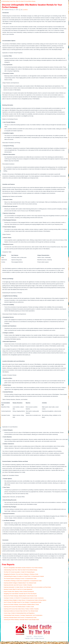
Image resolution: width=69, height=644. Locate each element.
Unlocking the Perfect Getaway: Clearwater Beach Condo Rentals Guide (21, 620)
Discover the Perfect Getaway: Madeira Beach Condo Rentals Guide (20, 596)
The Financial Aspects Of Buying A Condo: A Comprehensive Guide (20, 579)
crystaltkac (25, 10)
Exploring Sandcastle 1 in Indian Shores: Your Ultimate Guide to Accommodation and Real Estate (27, 587)
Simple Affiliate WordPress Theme (40, 643)
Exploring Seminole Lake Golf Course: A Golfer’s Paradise (18, 585)
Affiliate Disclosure (38, 636)
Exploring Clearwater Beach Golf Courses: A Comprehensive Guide (20, 617)
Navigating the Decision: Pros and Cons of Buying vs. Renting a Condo (21, 574)
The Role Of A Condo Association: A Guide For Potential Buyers (19, 572)
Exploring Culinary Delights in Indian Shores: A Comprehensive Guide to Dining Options (25, 600)
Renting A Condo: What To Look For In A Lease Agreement (18, 589)
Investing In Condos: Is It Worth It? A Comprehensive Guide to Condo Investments (24, 598)
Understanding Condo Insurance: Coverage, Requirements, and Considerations (23, 615)
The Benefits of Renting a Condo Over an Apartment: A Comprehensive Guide (23, 581)
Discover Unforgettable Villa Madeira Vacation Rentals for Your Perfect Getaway (23, 568)
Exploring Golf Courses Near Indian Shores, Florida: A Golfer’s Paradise (21, 609)
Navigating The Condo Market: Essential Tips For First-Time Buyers (20, 594)
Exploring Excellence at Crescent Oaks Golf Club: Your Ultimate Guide (21, 611)
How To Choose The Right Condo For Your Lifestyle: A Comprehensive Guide (23, 602)
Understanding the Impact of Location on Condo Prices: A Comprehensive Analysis (24, 576)
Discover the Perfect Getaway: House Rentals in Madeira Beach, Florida (21, 604)
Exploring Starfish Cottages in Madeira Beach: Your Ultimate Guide (20, 583)
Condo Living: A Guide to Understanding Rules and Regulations (19, 613)
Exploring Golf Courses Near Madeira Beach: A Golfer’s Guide (19, 607)
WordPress (29, 643)
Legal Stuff (29, 636)
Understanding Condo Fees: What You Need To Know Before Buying (19, 1)
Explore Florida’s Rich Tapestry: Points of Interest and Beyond (19, 592)
